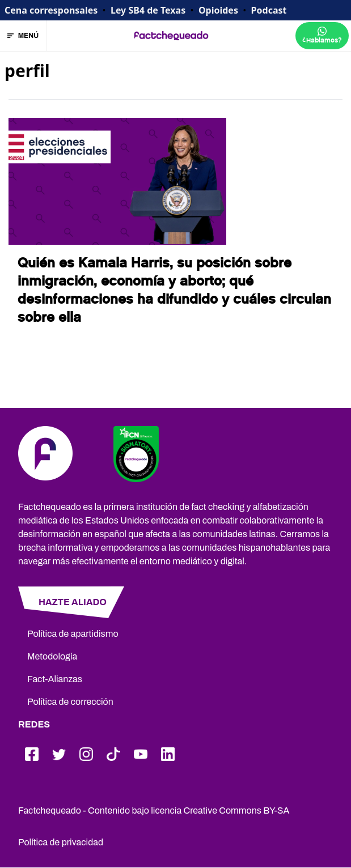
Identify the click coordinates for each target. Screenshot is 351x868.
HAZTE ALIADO (73, 602)
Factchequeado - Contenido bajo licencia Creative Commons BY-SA (154, 810)
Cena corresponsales (51, 10)
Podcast (269, 10)
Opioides (218, 10)
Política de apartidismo (73, 634)
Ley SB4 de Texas (148, 10)
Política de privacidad (61, 842)
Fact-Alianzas (55, 679)
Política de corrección (70, 702)
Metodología (52, 656)
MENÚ (23, 36)
